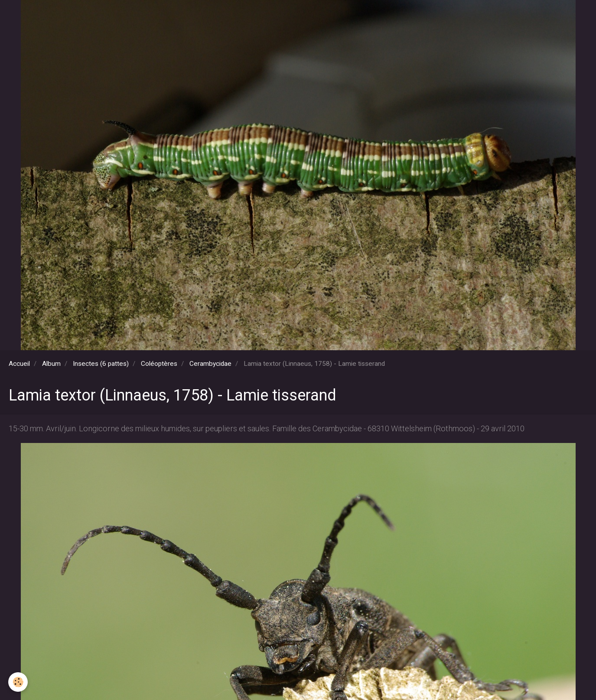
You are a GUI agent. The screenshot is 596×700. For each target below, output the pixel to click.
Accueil (19, 364)
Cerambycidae (210, 364)
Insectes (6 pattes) (101, 364)
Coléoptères (159, 364)
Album (51, 364)
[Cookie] (18, 682)
